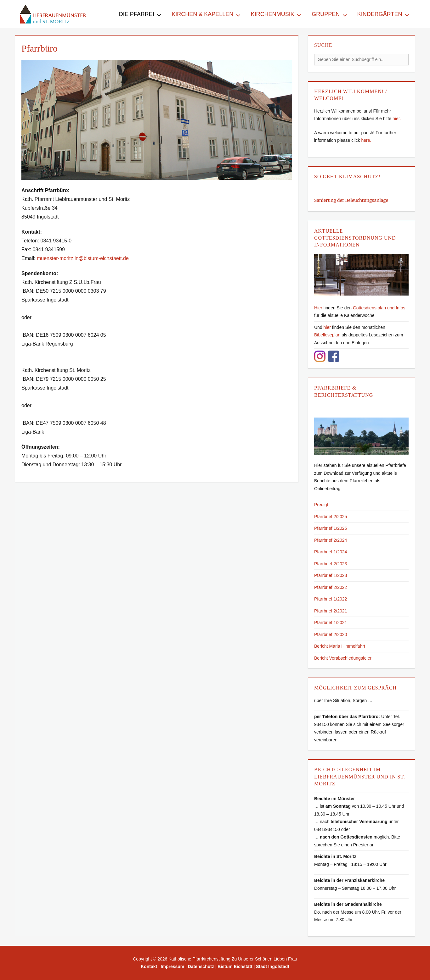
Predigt (321, 505)
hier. (397, 119)
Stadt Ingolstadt (273, 966)
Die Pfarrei (137, 14)
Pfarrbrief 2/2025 (331, 517)
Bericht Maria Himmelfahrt (340, 646)
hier (327, 327)
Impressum (173, 966)
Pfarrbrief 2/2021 (331, 611)
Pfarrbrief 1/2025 (331, 528)
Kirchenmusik (273, 14)
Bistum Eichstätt (235, 966)
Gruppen (326, 14)
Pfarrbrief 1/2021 (331, 623)
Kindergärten (380, 14)
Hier (318, 308)
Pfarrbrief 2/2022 (331, 587)
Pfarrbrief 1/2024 (331, 552)
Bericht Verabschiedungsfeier (343, 658)
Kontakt (149, 966)
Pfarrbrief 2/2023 (331, 564)
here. (366, 140)
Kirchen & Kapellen (202, 14)
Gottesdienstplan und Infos (379, 308)
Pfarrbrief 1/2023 (331, 575)
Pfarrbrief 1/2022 (331, 599)
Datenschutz (201, 966)
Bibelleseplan (327, 335)
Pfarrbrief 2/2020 (331, 634)
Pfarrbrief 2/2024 (331, 540)
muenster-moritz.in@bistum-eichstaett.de (83, 258)
